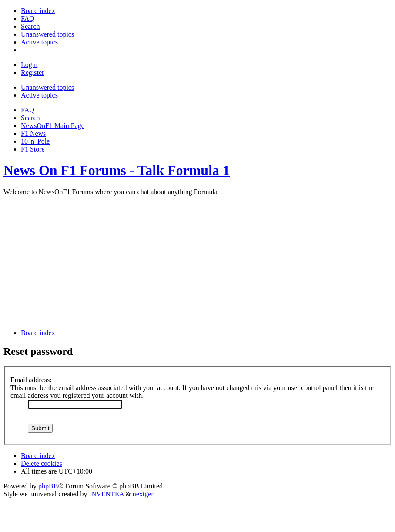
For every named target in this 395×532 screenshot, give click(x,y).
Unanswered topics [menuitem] (47, 87)
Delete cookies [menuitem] (42, 463)
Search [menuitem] (30, 118)
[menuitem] (38, 11)
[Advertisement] (197, 261)
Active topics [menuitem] (39, 95)
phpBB (48, 486)
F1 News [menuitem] (33, 133)
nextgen (144, 494)
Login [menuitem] (29, 65)
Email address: (31, 380)
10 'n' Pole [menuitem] (35, 141)
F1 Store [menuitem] (33, 149)
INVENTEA (106, 494)
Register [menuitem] (32, 72)
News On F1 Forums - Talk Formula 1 (117, 170)
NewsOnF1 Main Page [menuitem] (53, 126)
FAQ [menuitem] (28, 110)
